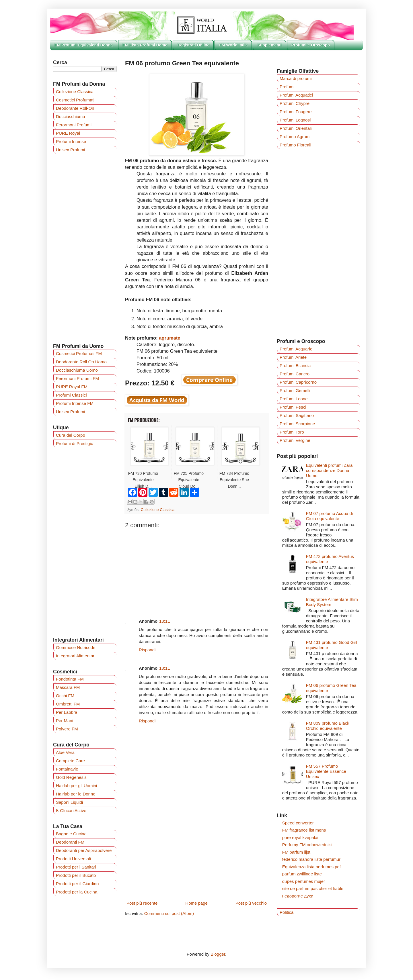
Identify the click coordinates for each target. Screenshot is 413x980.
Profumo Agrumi (295, 137)
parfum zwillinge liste (302, 874)
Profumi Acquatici (296, 95)
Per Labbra (67, 712)
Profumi (287, 87)
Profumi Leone (294, 399)
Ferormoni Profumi (74, 125)
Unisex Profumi (71, 150)
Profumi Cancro (295, 374)
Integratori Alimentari (76, 656)
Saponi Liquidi (69, 802)
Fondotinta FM (70, 679)
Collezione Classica (158, 510)
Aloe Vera (65, 752)
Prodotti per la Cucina (77, 892)
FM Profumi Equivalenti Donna (84, 45)
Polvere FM (67, 729)
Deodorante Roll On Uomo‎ (81, 362)
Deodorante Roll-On (75, 108)
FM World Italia (233, 45)
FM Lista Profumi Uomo (145, 45)
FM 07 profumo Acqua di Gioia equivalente (329, 516)
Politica (287, 912)
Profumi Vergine (295, 440)
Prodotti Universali (73, 859)
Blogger (218, 954)
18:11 (165, 668)
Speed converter (298, 823)
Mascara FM (68, 687)
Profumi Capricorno (298, 382)
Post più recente (142, 903)
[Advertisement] (197, 569)
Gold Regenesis (71, 777)
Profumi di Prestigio (75, 443)
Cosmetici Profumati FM (79, 353)
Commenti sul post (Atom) (169, 913)
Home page (196, 903)
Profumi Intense (71, 141)
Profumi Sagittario (297, 415)
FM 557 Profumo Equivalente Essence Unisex (326, 771)
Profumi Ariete (293, 357)
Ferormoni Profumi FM (77, 378)
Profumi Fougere (296, 112)
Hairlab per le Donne (76, 794)
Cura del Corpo (71, 435)
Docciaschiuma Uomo (77, 370)
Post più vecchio (251, 903)
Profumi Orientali (296, 128)
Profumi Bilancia (295, 365)
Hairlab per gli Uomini (76, 786)
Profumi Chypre (295, 103)
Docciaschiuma (71, 116)
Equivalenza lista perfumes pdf (311, 867)
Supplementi (269, 45)
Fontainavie (67, 769)
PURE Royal (68, 133)
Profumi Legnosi (295, 120)
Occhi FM (65, 696)
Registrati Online (193, 45)
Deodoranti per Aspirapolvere (84, 850)
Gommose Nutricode (76, 647)
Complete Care (70, 761)
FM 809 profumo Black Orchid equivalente (328, 726)
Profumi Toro (292, 432)
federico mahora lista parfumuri (312, 859)
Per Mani (65, 721)
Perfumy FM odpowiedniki (307, 845)
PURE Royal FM (72, 387)
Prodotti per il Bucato (76, 875)
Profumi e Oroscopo (311, 45)
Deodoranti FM (70, 842)
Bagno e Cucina (71, 834)
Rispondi (147, 650)
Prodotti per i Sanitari (76, 867)
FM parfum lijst (296, 852)
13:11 (165, 621)
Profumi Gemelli (295, 390)
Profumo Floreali (295, 145)
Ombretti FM (68, 704)
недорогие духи (298, 896)
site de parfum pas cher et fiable (313, 888)
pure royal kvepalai (300, 837)
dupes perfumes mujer (304, 881)
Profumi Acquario (296, 349)
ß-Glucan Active (71, 811)
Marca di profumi (296, 78)
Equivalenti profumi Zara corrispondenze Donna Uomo (329, 470)
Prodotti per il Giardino (77, 884)
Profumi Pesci (293, 407)
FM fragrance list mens (304, 830)
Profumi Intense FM (75, 403)
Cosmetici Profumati (75, 100)
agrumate (170, 338)
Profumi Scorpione (297, 424)
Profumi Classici (71, 395)
